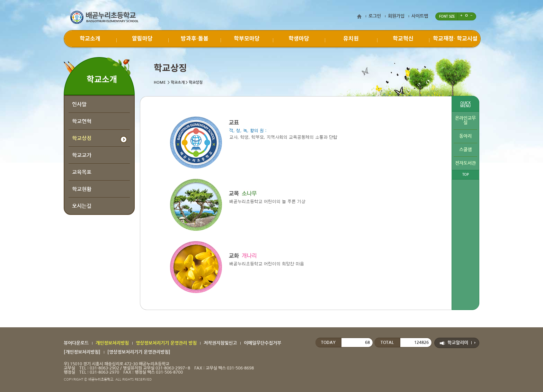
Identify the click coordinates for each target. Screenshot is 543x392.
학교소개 (90, 39)
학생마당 (299, 39)
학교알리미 (458, 343)
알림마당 (142, 39)
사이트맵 (420, 16)
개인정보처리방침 (112, 343)
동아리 (465, 136)
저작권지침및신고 (220, 343)
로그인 (375, 16)
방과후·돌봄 (195, 39)
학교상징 (82, 138)
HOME (160, 83)
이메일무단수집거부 (262, 343)
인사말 (79, 104)
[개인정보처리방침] (82, 352)
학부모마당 (247, 39)
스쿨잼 (465, 150)
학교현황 (82, 189)
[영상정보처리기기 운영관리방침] (139, 352)
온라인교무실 (465, 120)
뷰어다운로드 (76, 343)
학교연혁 (82, 121)
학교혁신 (403, 39)
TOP (466, 175)
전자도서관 (465, 163)
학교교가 (82, 155)
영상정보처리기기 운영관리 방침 (166, 343)
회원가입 (396, 16)
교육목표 (82, 172)
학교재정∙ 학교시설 (455, 39)
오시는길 (82, 206)
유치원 (351, 39)
